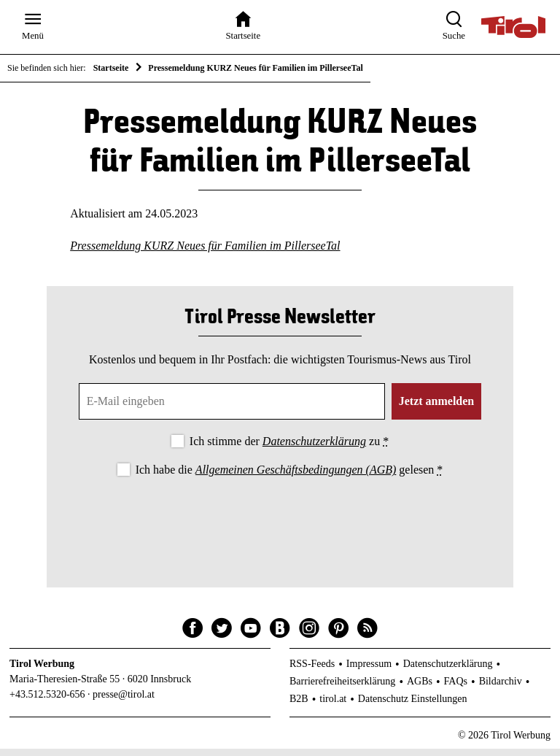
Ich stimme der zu (289, 449)
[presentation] (280, 528)
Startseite (111, 68)
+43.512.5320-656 (47, 702)
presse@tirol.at (124, 702)
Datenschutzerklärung (314, 449)
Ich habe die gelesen (289, 478)
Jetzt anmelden (437, 409)
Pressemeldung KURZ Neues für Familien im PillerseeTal (205, 253)
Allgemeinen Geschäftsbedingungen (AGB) (296, 478)
